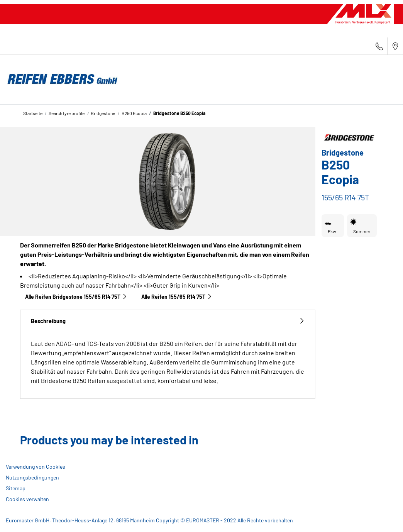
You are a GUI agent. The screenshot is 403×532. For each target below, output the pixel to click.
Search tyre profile (67, 113)
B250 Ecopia (134, 113)
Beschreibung (168, 321)
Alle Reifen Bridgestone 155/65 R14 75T (76, 297)
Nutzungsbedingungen (32, 477)
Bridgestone (103, 113)
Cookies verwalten (27, 499)
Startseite (33, 113)
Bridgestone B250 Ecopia (179, 113)
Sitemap (16, 488)
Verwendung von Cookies (36, 467)
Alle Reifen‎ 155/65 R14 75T (177, 297)
